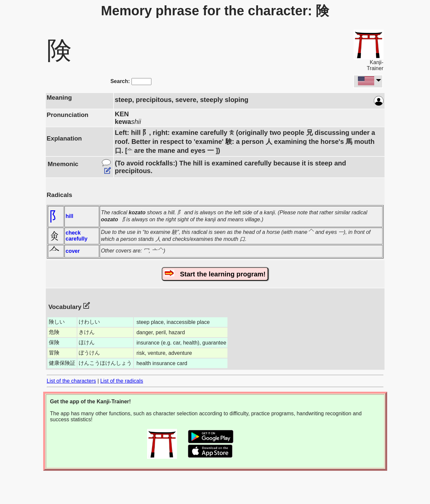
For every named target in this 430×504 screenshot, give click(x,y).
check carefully (77, 236)
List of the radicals (122, 381)
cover (73, 251)
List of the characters (72, 381)
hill (70, 216)
